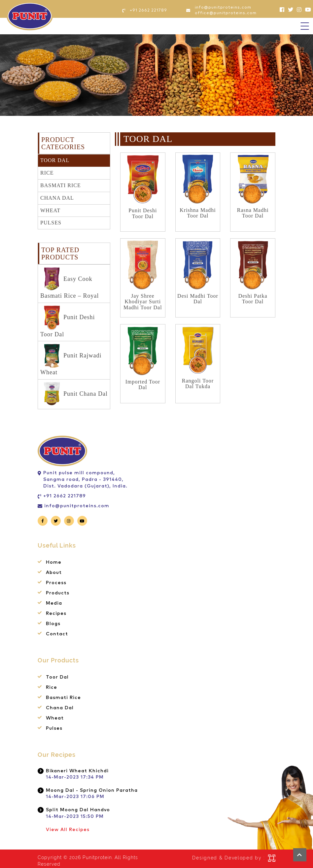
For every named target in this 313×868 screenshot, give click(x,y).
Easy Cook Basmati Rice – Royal (70, 283)
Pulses (51, 223)
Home (54, 562)
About (54, 573)
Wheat (50, 210)
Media (54, 603)
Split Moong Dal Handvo (78, 810)
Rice (47, 173)
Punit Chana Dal (76, 394)
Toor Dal (55, 160)
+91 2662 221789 (65, 496)
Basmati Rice (61, 185)
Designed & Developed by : (228, 858)
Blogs (53, 624)
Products (58, 593)
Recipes (56, 614)
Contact (57, 634)
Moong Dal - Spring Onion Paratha (92, 790)
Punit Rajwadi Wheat (71, 360)
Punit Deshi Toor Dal (68, 321)
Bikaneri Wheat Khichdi (77, 771)
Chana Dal (57, 198)
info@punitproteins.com (77, 506)
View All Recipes (68, 830)
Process (56, 583)
